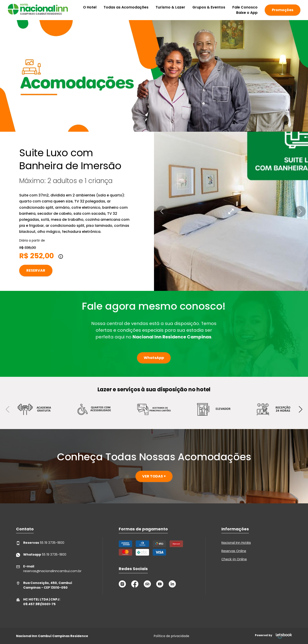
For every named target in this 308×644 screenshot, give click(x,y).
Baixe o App (247, 13)
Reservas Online (234, 551)
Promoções (283, 10)
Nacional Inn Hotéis (236, 543)
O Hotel (90, 7)
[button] (162, 211)
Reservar (36, 270)
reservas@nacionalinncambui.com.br (49, 569)
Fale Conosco (245, 7)
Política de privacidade (172, 636)
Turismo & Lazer (170, 7)
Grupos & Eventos (209, 7)
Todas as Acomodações (126, 7)
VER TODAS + (154, 476)
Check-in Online (234, 559)
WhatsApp (148, 358)
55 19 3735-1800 (40, 543)
